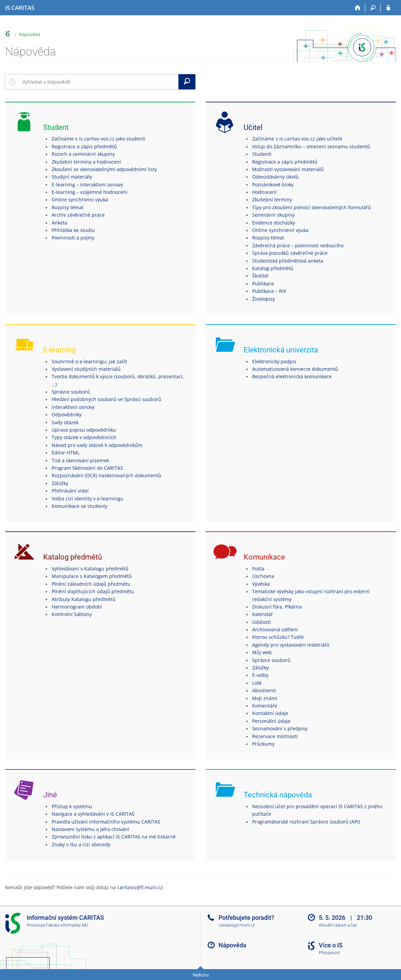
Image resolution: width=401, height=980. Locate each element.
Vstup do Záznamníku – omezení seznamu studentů (311, 146)
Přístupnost (329, 953)
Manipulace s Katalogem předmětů (92, 576)
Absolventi (264, 690)
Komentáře (265, 706)
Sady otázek (65, 422)
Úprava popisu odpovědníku (84, 430)
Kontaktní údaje (270, 713)
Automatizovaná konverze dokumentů (295, 369)
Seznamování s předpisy (280, 728)
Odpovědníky (67, 414)
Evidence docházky (274, 223)
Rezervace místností (275, 736)
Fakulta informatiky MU (67, 925)
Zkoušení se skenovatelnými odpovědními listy (104, 169)
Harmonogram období (77, 607)
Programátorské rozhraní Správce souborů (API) (306, 822)
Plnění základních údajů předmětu (91, 584)
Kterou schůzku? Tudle (278, 637)
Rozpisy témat (68, 207)
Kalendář (263, 614)
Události (261, 622)
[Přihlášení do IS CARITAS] (388, 8)
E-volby (260, 675)
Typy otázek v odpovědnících (84, 437)
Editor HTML (66, 453)
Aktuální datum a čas (338, 925)
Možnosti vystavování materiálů (288, 169)
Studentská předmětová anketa (288, 261)
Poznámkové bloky (273, 185)
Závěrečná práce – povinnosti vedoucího (298, 245)
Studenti (262, 154)
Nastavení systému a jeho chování (90, 829)
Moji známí (265, 698)
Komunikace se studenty (80, 506)
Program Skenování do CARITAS (87, 468)
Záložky (60, 483)
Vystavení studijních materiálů (86, 369)
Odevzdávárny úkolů (275, 177)
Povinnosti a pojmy (73, 238)
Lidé (257, 683)
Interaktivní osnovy (73, 407)
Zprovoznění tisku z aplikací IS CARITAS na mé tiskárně (114, 837)
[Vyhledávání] (373, 8)
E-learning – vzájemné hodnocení (90, 192)
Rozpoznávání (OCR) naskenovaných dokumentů (106, 475)
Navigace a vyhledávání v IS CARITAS (93, 814)
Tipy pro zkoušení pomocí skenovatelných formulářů (312, 207)
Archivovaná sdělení (275, 629)
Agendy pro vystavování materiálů (291, 645)
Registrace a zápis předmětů (84, 146)
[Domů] (358, 8)
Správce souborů (71, 392)
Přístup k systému (72, 806)
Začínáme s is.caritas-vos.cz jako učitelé (297, 139)
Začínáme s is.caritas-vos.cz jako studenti (99, 139)
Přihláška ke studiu (73, 230)
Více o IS (331, 945)
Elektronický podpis (274, 361)
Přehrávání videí (70, 491)
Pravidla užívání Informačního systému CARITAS (106, 822)
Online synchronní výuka (80, 200)
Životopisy (264, 299)
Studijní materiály (72, 177)
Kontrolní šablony (72, 614)
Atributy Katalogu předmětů (84, 599)
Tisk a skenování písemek (80, 460)
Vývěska (261, 584)
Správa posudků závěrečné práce (290, 253)
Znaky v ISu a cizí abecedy (81, 844)
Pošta (258, 569)
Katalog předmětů (273, 268)
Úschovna (263, 576)
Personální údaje (271, 721)
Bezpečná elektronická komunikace (292, 376)
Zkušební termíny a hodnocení (86, 162)
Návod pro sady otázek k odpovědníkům (97, 445)
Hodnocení (264, 192)
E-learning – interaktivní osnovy (87, 185)
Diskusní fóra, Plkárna (277, 607)
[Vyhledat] (187, 82)
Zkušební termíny (272, 200)
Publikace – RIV (269, 291)
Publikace (263, 284)
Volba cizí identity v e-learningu (88, 499)
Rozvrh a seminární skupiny (83, 154)
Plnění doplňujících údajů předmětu (93, 591)
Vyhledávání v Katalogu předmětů (90, 569)
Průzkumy (263, 744)
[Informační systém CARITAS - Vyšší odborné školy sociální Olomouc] (20, 8)
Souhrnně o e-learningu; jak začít (89, 361)
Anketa (59, 223)
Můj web (262, 652)
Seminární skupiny (273, 215)
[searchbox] (99, 82)
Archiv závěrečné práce (78, 215)
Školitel (260, 276)
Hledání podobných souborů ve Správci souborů (107, 399)
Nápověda (30, 34)
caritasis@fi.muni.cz (140, 887)
